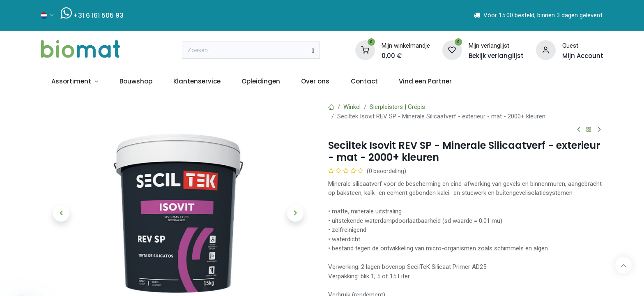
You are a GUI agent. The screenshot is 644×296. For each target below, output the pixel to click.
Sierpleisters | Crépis (397, 107)
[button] (61, 213)
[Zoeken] (313, 50)
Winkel (352, 107)
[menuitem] (75, 82)
